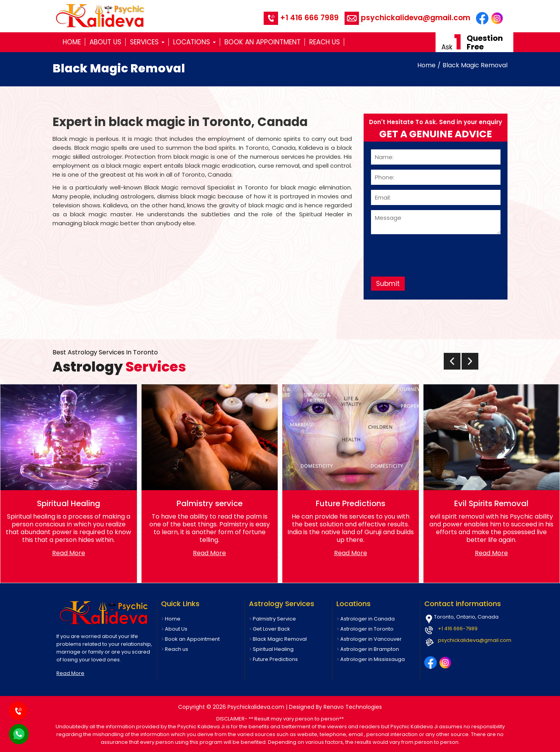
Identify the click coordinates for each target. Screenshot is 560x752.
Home (72, 42)
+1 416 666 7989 (301, 18)
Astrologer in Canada (367, 619)
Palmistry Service (274, 619)
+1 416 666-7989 (458, 628)
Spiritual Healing (273, 649)
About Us (105, 42)
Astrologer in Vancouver (371, 639)
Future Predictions (275, 659)
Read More (69, 553)
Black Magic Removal (475, 65)
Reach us (325, 42)
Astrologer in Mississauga (373, 659)
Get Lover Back (271, 629)
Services (147, 42)
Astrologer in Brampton (370, 649)
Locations (194, 42)
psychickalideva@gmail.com (407, 18)
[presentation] (430, 252)
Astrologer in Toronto (367, 629)
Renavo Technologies (353, 707)
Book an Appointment (262, 42)
